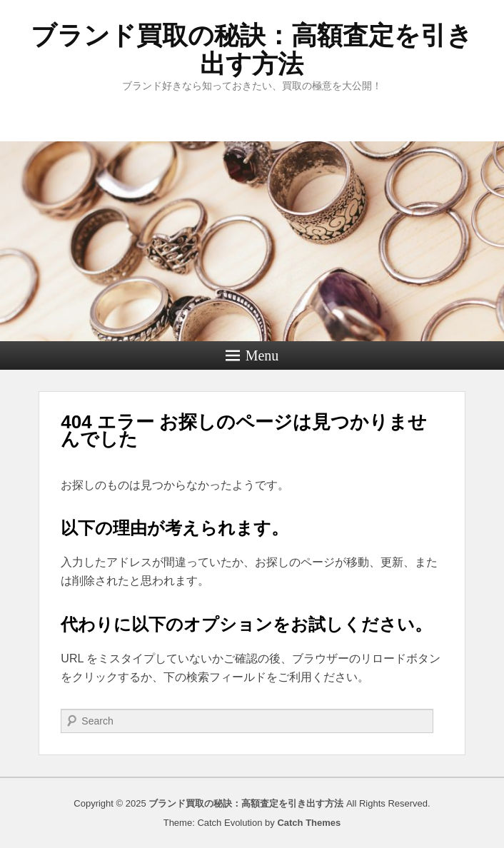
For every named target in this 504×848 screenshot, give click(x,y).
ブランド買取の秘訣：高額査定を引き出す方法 (252, 50)
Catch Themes (309, 823)
